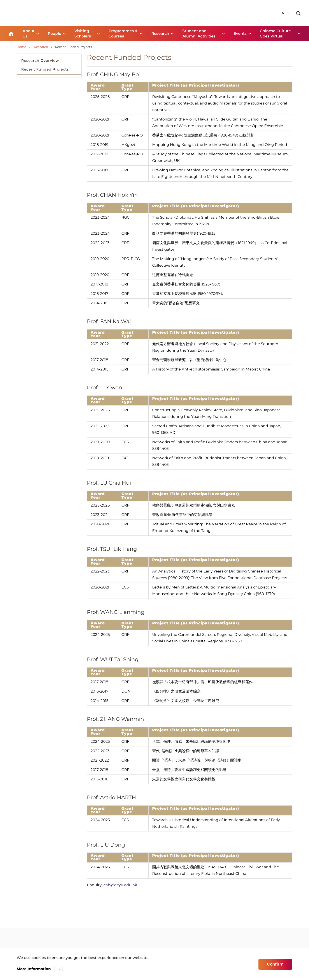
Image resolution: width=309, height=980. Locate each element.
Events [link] (240, 33)
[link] (298, 13)
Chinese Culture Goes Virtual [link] (276, 33)
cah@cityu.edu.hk (120, 884)
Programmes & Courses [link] (122, 33)
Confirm (275, 964)
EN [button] (282, 13)
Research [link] (161, 33)
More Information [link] (34, 969)
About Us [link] (29, 33)
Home (11, 33)
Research (41, 46)
